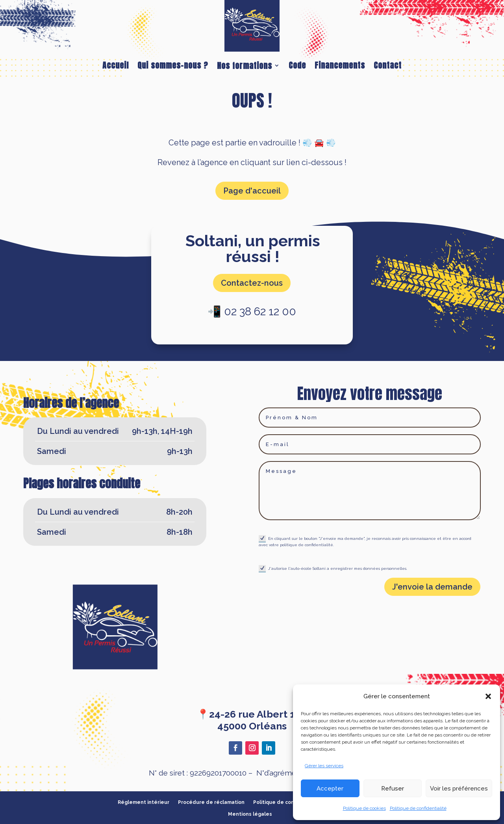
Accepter (330, 789)
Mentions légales (250, 814)
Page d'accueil (252, 191)
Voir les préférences (459, 789)
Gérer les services (324, 766)
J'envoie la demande (432, 587)
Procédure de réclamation (211, 802)
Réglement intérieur (144, 802)
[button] (488, 696)
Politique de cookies (364, 808)
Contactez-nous (252, 283)
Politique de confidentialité (418, 808)
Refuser (393, 789)
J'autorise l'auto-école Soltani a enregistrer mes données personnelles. (333, 569)
